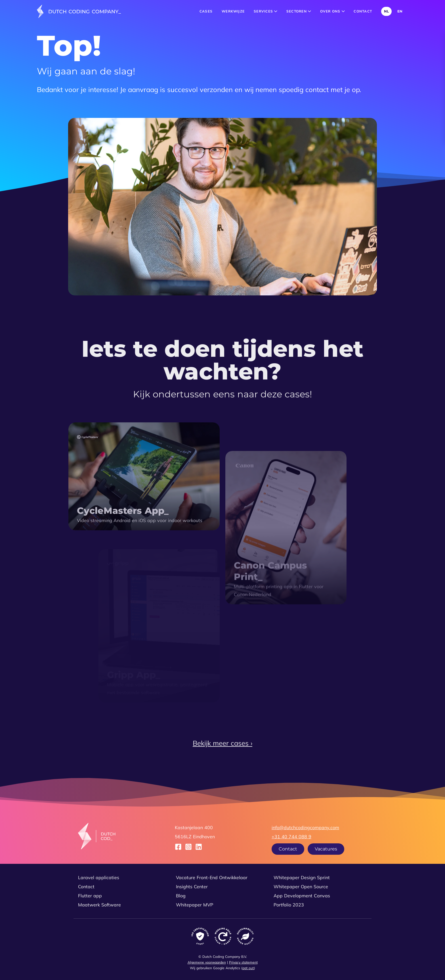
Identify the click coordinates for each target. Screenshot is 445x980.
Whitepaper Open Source (301, 887)
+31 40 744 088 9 (291, 837)
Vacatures (326, 849)
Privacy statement (243, 962)
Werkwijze (233, 11)
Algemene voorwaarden (207, 962)
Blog (181, 896)
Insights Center (192, 887)
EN (400, 11)
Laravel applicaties (99, 877)
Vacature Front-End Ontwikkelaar (212, 877)
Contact (363, 11)
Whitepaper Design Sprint (302, 877)
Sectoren (299, 11)
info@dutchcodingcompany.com (305, 827)
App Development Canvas (302, 896)
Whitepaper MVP (195, 905)
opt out (248, 968)
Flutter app (90, 896)
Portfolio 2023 (289, 905)
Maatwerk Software (99, 905)
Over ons (332, 11)
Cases (206, 11)
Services (265, 11)
